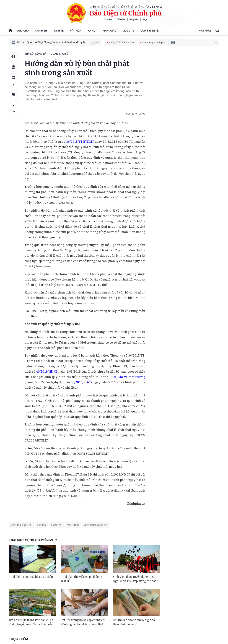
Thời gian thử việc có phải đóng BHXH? (81, 579)
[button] (92, 42)
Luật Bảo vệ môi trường (127, 377)
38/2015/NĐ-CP (82, 382)
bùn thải (42, 525)
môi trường (73, 525)
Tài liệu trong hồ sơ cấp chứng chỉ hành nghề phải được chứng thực (83, 622)
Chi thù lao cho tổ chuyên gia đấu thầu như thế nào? (135, 622)
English (134, 19)
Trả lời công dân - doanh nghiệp (47, 54)
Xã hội (92, 31)
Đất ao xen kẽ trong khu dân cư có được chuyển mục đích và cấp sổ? (31, 622)
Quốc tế (129, 31)
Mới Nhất (205, 31)
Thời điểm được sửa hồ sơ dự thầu (31, 577)
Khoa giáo (110, 31)
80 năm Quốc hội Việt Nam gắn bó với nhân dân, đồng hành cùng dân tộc (52, 42)
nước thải (57, 525)
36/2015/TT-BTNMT (80, 141)
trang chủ (19, 30)
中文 (145, 19)
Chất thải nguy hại (21, 525)
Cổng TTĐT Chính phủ (121, 42)
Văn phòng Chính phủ (153, 42)
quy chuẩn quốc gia (96, 525)
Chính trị (41, 31)
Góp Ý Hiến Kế (150, 31)
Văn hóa (76, 31)
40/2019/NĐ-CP (47, 371)
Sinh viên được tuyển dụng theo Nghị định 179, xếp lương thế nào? (135, 579)
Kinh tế (59, 31)
